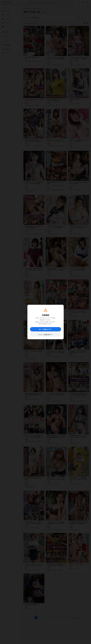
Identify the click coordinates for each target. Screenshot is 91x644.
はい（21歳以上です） (46, 329)
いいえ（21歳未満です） (46, 334)
